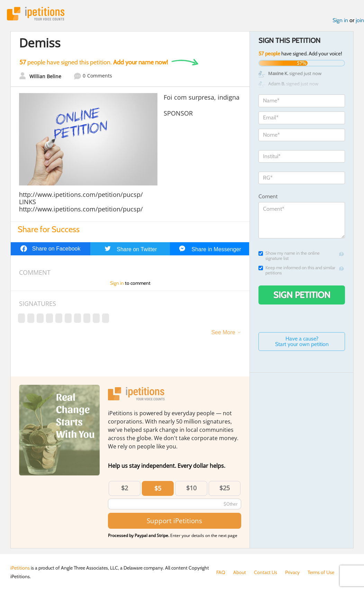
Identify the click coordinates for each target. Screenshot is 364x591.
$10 (191, 488)
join (360, 20)
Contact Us (266, 572)
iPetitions (36, 14)
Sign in (340, 20)
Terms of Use (321, 572)
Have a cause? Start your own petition (302, 341)
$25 (225, 488)
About (240, 572)
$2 (125, 488)
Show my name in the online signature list (289, 256)
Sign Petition (302, 295)
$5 (158, 488)
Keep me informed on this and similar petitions (297, 270)
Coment (268, 196)
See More (223, 332)
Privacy (292, 572)
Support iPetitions (174, 521)
